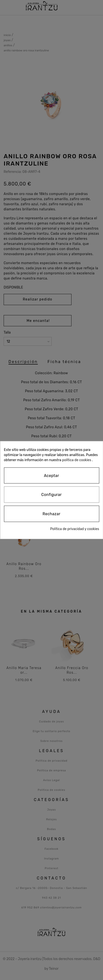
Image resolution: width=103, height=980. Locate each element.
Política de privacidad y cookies (75, 529)
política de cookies (77, 460)
